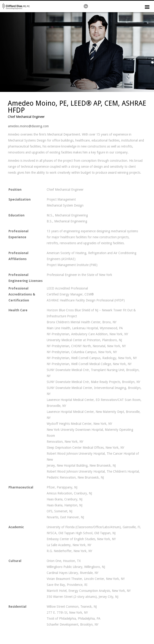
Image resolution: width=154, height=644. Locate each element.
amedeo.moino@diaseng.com (28, 126)
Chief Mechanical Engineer (26, 117)
